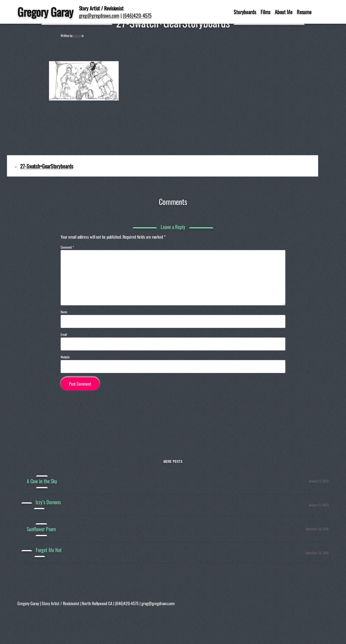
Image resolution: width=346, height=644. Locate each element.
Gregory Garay (45, 12)
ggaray (77, 35)
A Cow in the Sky (42, 481)
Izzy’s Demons (48, 502)
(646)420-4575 (137, 15)
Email (64, 334)
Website (65, 357)
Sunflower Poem (41, 529)
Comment (67, 247)
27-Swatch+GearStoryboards (47, 166)
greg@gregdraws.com (99, 15)
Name (64, 312)
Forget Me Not (49, 550)
